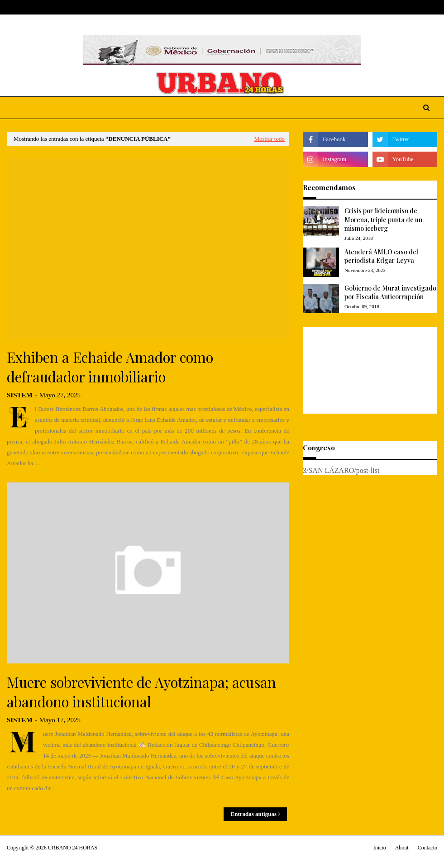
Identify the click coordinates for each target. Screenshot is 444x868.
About (41, 7)
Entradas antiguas (253, 814)
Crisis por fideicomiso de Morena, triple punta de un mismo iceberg (383, 219)
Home (15, 7)
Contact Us (74, 7)
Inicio (380, 848)
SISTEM (20, 395)
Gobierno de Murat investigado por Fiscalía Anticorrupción (390, 293)
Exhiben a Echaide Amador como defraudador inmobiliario (110, 367)
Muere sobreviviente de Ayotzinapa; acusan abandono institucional (141, 692)
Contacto (427, 848)
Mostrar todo (269, 139)
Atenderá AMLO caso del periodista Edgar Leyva (381, 256)
